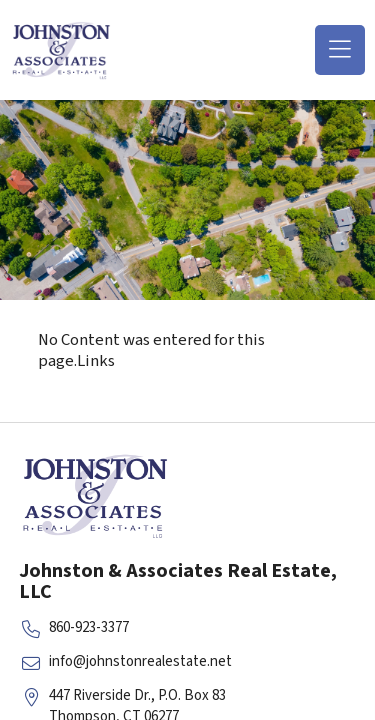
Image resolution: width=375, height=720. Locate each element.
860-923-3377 (89, 627)
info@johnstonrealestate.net (140, 661)
